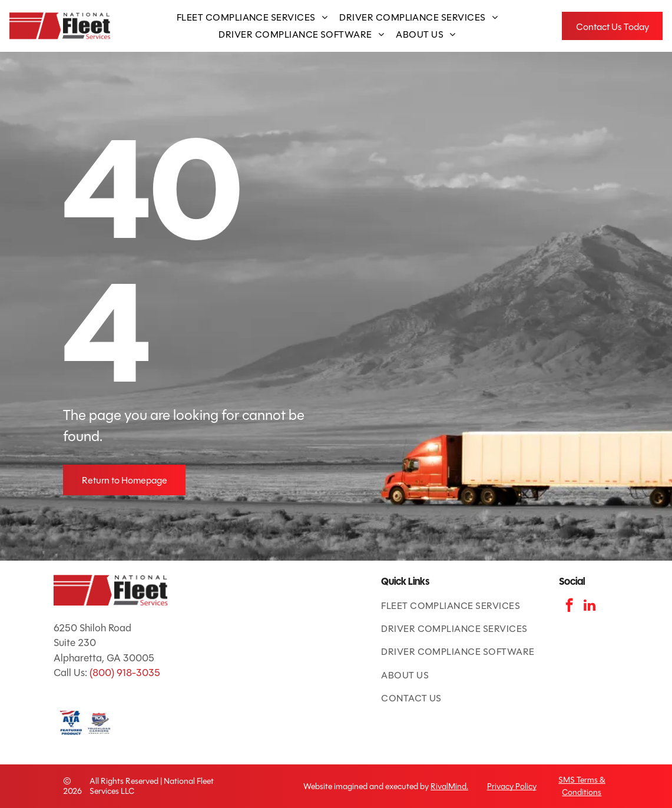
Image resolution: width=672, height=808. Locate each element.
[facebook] (569, 607)
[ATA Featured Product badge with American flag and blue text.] (71, 723)
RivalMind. (449, 787)
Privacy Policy (512, 787)
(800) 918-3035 (125, 673)
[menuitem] (252, 17)
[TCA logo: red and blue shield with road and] (99, 723)
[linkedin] (590, 607)
